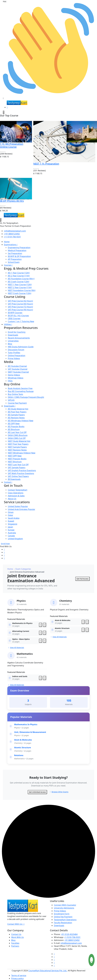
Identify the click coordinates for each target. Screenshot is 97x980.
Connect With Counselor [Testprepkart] (65, 905)
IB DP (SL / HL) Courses (18, 316)
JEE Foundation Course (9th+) (21, 279)
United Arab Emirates (21, 509)
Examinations (11, 245)
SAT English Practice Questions (22, 470)
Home (7, 242)
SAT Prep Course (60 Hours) (20, 304)
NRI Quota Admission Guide (21, 347)
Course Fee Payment (17, 403)
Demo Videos (14, 375)
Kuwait (11, 521)
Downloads (13, 335)
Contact (8, 482)
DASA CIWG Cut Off (17, 438)
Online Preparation (17, 355)
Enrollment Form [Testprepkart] (62, 914)
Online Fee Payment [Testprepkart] (63, 917)
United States (18, 506)
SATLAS (11, 400)
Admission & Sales (16, 496)
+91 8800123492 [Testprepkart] (72, 940)
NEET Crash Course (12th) (20, 293)
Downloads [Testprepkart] (59, 926)
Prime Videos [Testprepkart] (60, 911)
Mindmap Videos (16, 378)
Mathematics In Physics (26, 724)
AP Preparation (15, 259)
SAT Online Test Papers (18, 476)
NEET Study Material (19, 441)
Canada (11, 536)
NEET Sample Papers (17, 447)
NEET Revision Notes (17, 450)
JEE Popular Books (16, 426)
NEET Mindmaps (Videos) (22, 453)
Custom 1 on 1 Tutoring (21, 321)
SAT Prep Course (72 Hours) (20, 307)
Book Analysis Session (20, 388)
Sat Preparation (15, 253)
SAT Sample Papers (17, 468)
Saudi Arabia (14, 518)
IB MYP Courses (15, 313)
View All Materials (16, 648)
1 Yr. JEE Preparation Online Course (12, 145)
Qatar (10, 515)
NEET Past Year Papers (18, 444)
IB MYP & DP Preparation (19, 256)
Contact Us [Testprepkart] (16, 934)
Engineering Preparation (19, 248)
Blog (10, 344)
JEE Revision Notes (16, 418)
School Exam (14, 262)
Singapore (12, 524)
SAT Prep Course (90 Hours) (20, 310)
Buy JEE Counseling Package (21, 391)
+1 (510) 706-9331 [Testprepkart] (72, 937)
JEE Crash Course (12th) (18, 282)
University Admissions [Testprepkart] (64, 908)
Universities (13, 341)
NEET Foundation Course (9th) (22, 290)
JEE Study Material (18, 409)
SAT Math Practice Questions (21, 473)
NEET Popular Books (17, 459)
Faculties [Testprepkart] (15, 943)
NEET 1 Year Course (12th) (20, 285)
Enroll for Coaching (17, 332)
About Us (12, 499)
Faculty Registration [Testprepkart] (63, 923)
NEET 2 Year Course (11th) (20, 287)
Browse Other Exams (59, 792)
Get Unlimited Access (37, 792)
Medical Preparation (17, 250)
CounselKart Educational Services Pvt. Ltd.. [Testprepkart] (48, 971)
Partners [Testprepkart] (15, 946)
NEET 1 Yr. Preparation (46, 164)
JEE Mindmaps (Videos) (21, 421)
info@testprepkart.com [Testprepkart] (71, 943)
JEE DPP (14, 424)
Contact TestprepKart (18, 490)
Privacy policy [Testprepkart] (17, 978)
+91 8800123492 (12, 234)
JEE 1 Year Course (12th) (19, 273)
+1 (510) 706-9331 (12, 237)
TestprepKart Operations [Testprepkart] (65, 920)
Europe (11, 530)
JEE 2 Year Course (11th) (19, 276)
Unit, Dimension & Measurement (30, 732)
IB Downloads (14, 479)
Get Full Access (82, 579)
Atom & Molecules (23, 740)
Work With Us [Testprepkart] (18, 937)
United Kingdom (15, 539)
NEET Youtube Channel (18, 372)
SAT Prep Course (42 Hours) (20, 301)
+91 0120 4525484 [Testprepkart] (69, 934)
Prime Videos (14, 358)
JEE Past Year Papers (17, 412)
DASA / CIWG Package (26, 397)
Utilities (8, 324)
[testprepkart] (4, 112)
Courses (8, 265)
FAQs (10, 381)
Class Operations (16, 493)
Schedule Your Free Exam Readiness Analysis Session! (27, 95)
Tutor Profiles (14, 353)
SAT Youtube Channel (18, 369)
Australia (12, 533)
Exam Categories (23, 569)
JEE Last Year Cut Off (17, 432)
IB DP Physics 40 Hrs (12, 201)
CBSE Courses (14, 318)
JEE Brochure (14, 429)
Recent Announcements (19, 338)
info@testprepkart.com (15, 231)
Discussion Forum (16, 350)
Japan (10, 527)
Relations (19, 755)
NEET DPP (15, 456)
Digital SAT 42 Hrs (77, 144)
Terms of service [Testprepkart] (19, 975)
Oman (11, 512)
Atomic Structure (23, 748)
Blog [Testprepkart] (13, 940)
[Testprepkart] (7, 107)
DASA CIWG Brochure (18, 435)
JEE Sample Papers (16, 415)
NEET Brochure (15, 462)
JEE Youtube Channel (17, 366)
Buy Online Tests (15, 394)
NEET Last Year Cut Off (18, 465)
